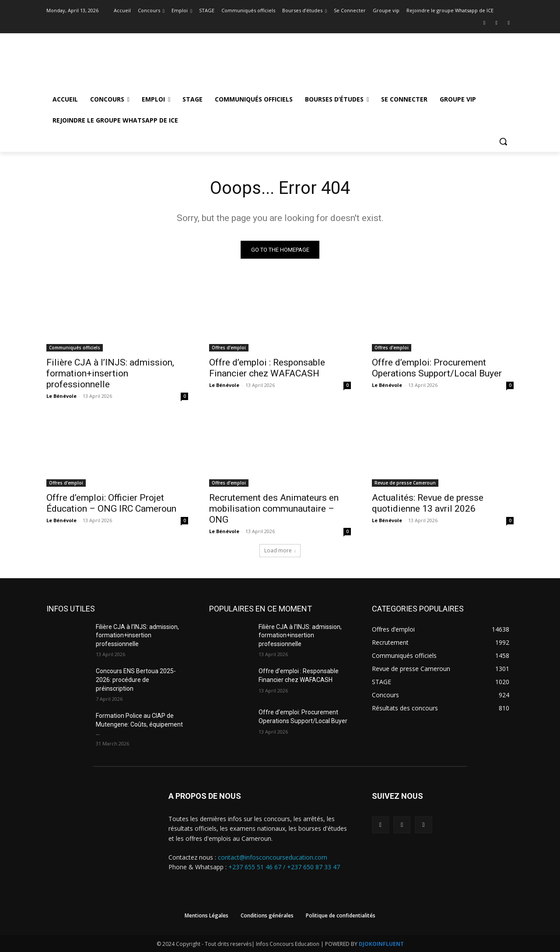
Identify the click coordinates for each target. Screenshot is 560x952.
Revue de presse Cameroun (405, 483)
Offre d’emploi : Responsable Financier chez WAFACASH (267, 368)
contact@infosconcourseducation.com (273, 857)
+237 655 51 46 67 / (258, 867)
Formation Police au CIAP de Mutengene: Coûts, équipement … (139, 724)
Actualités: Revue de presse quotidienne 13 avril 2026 (428, 503)
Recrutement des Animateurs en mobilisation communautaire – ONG (274, 509)
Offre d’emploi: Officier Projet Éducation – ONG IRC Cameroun (111, 503)
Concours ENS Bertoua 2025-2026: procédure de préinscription (136, 680)
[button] (503, 141)
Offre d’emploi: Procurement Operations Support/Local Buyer (437, 368)
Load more (280, 550)
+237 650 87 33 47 (313, 867)
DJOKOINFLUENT (381, 944)
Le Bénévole (61, 396)
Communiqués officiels (75, 348)
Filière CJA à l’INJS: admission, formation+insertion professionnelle (110, 373)
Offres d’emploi (229, 348)
